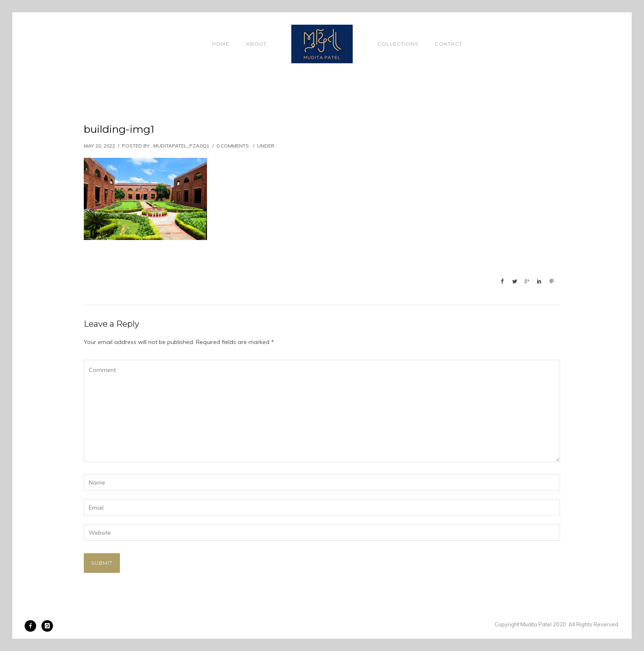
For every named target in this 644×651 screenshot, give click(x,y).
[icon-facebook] (32, 626)
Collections (398, 44)
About (256, 44)
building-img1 (119, 129)
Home (221, 44)
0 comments (233, 146)
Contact (448, 44)
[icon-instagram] (47, 626)
